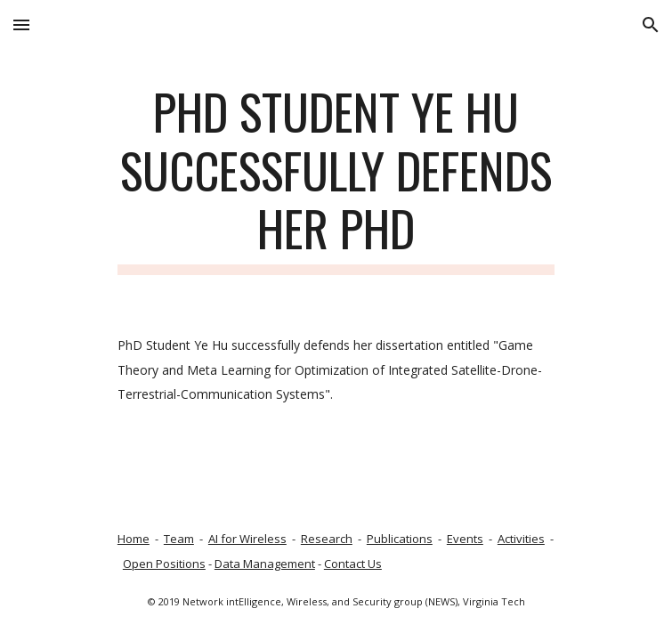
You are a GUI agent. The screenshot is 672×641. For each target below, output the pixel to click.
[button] (21, 24)
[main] (336, 179)
